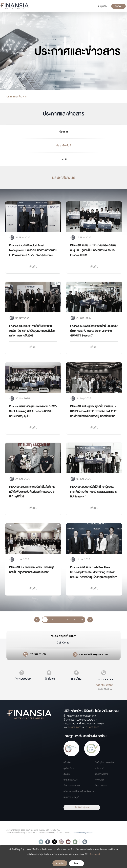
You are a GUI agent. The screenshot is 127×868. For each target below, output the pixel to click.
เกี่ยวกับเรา (99, 780)
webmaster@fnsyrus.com (83, 833)
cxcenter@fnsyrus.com (94, 654)
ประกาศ (64, 132)
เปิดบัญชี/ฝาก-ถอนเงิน (104, 762)
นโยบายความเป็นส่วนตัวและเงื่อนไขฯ (79, 791)
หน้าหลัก (67, 762)
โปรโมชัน (64, 159)
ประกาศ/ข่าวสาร (101, 774)
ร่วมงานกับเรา (101, 786)
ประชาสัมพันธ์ (63, 145)
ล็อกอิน (118, 6)
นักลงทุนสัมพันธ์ (71, 780)
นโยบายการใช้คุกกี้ (71, 797)
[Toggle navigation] (102, 6)
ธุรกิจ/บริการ (69, 768)
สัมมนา (67, 774)
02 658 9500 (93, 727)
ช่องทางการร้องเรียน (72, 786)
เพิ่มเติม (33, 267)
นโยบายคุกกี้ (94, 855)
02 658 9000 (75, 727)
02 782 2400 (38, 654)
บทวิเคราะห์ (99, 768)
